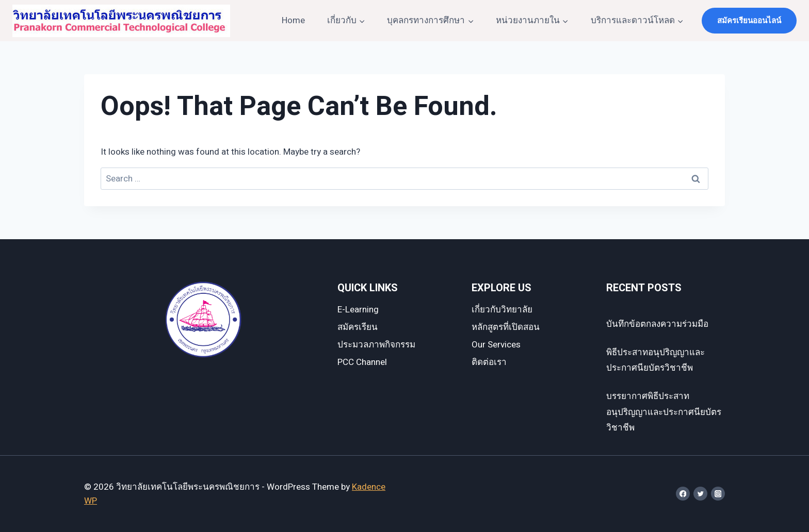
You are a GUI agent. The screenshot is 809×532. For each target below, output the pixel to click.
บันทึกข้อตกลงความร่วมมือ (657, 324)
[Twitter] (700, 494)
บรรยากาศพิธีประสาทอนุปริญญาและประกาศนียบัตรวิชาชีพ (664, 412)
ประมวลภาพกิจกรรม (376, 345)
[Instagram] (718, 494)
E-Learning (358, 310)
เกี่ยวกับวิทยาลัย (502, 310)
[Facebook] (683, 494)
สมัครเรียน (358, 327)
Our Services (496, 345)
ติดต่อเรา (489, 362)
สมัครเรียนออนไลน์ (749, 21)
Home (293, 20)
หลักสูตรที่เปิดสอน (506, 327)
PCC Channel (362, 362)
